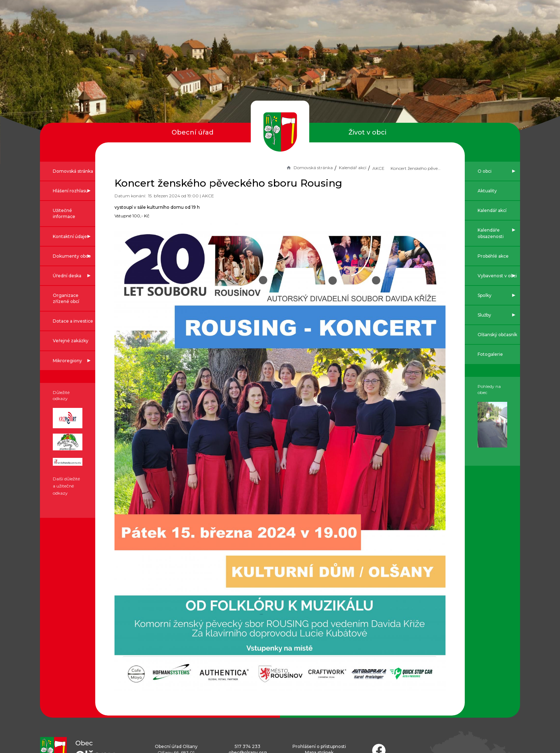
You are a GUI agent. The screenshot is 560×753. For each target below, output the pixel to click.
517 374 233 (248, 661)
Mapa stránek (319, 667)
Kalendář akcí (322, 168)
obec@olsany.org (248, 667)
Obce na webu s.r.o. (335, 728)
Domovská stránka (279, 168)
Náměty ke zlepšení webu (260, 683)
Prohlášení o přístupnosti (319, 661)
